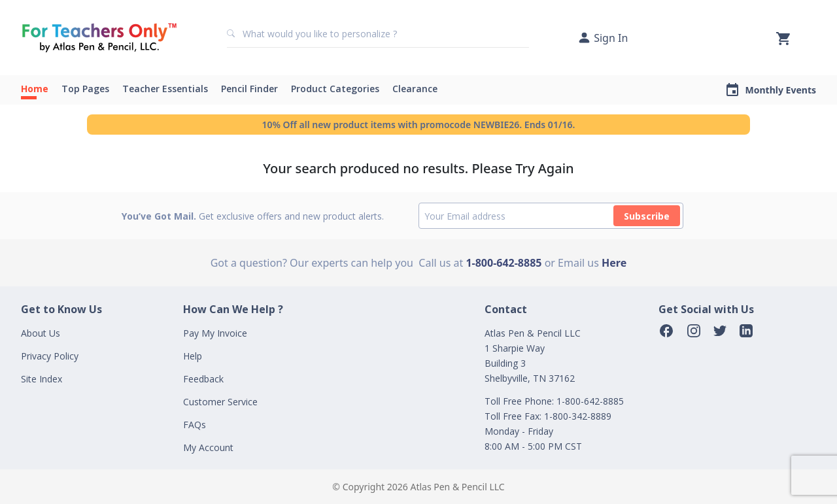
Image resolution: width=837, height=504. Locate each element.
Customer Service (220, 402)
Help (193, 356)
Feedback (203, 379)
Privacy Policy (50, 356)
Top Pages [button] (85, 89)
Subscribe (647, 216)
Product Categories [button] (335, 89)
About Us (41, 333)
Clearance (415, 89)
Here (614, 263)
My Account (208, 447)
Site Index (42, 379)
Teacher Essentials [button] (165, 89)
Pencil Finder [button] (249, 89)
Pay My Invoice (215, 333)
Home (35, 89)
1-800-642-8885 (504, 263)
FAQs (195, 425)
